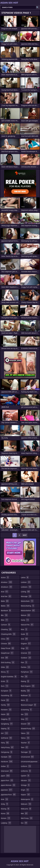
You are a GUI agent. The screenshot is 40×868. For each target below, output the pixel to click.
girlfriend (7, 738)
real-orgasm (28, 686)
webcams (26, 809)
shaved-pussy (28, 728)
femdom (6, 710)
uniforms (26, 771)
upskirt (25, 776)
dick (5, 658)
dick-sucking (8, 662)
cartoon (6, 625)
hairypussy (7, 752)
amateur (7, 582)
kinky (5, 804)
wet (24, 813)
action (5, 577)
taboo (25, 733)
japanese (7, 790)
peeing (25, 681)
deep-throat (8, 648)
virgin (25, 790)
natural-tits (27, 625)
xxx (24, 823)
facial (5, 700)
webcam (26, 804)
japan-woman (8, 785)
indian (5, 766)
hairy (5, 743)
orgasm (26, 643)
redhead (26, 695)
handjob (6, 757)
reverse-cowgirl (29, 705)
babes (5, 606)
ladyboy (6, 823)
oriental (26, 653)
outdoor (26, 658)
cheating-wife (8, 634)
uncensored (27, 757)
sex (25, 714)
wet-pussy (27, 818)
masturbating (28, 606)
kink (5, 799)
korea (5, 813)
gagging (6, 719)
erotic (5, 681)
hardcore (7, 761)
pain (24, 662)
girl (5, 733)
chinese (6, 643)
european (6, 691)
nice (24, 629)
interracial (7, 771)
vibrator (26, 780)
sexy (25, 719)
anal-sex (6, 596)
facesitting (7, 695)
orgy (25, 648)
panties (26, 667)
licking (26, 592)
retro (25, 700)
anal (5, 592)
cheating (6, 629)
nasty (25, 620)
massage (26, 596)
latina (25, 577)
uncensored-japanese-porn (29, 762)
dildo (5, 667)
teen (25, 747)
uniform (26, 766)
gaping (5, 728)
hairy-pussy (7, 747)
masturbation (28, 610)
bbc (4, 615)
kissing (5, 809)
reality (25, 691)
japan (5, 776)
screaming (27, 710)
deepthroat (7, 653)
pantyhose (27, 672)
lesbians (26, 587)
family (5, 705)
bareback (6, 610)
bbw (5, 620)
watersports (27, 799)
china (5, 639)
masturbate (27, 601)
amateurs (7, 587)
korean (6, 818)
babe (5, 601)
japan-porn (7, 780)
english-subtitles (9, 677)
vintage (25, 785)
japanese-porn (8, 795)
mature (26, 615)
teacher (25, 743)
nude (25, 634)
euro (5, 686)
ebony (5, 672)
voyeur (26, 795)
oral (24, 639)
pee (24, 677)
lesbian (26, 582)
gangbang (7, 724)
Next (25, 535)
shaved (26, 724)
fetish (5, 714)
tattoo (25, 738)
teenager (26, 752)
